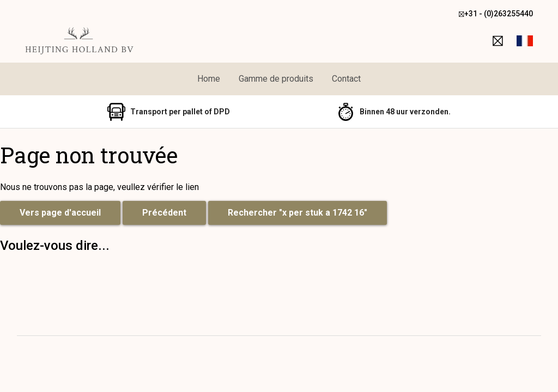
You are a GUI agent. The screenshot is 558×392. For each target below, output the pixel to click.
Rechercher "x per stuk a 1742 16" (298, 213)
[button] (525, 41)
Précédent (164, 213)
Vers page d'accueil (60, 213)
